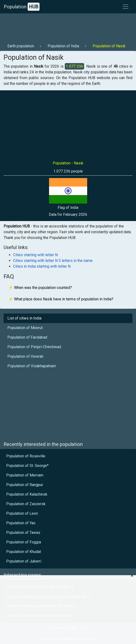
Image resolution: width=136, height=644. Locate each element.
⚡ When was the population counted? (40, 288)
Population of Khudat (24, 552)
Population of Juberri (24, 561)
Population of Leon (22, 513)
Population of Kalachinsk (27, 494)
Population (22, 7)
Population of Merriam (25, 475)
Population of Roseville (26, 456)
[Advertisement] (67, 27)
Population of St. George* (27, 466)
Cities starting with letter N (35, 255)
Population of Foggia (24, 542)
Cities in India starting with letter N (42, 266)
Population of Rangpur (25, 485)
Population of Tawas (23, 533)
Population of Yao (21, 523)
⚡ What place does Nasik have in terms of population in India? (61, 299)
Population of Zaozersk (26, 504)
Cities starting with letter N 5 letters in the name (53, 261)
